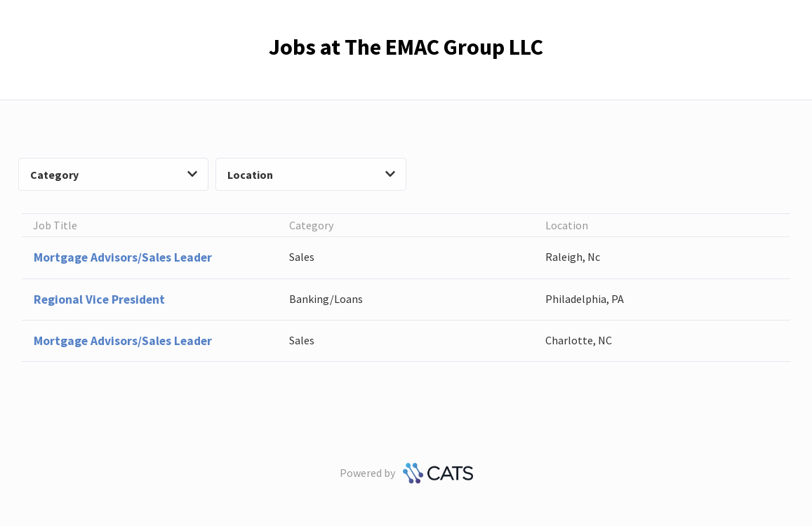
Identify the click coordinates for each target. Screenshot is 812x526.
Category (114, 175)
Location (311, 175)
